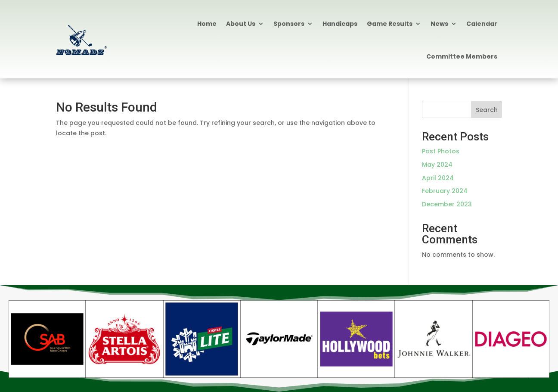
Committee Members (462, 56)
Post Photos (441, 151)
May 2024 (437, 165)
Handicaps (340, 24)
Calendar (482, 24)
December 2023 (447, 204)
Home (207, 24)
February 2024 (445, 191)
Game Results (390, 24)
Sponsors (289, 24)
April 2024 (438, 178)
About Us (241, 24)
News (439, 24)
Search (487, 110)
